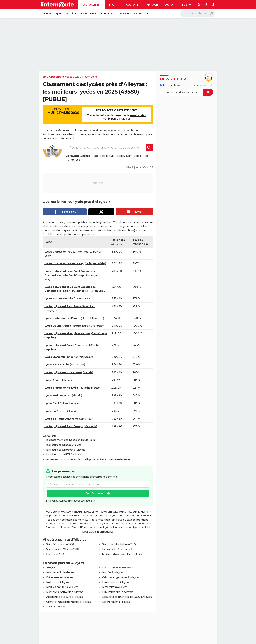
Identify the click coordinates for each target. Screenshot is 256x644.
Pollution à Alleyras (58, 582)
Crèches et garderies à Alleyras (121, 577)
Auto (169, 5)
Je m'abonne (95, 494)
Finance (152, 5)
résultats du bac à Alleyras (66, 445)
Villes (138, 13)
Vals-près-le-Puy (104, 156)
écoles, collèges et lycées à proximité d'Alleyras (102, 459)
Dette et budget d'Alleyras (118, 568)
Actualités (91, 5)
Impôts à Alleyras (113, 572)
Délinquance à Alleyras (60, 577)
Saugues (86, 156)
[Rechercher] (198, 14)
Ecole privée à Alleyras (116, 582)
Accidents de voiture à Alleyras (65, 597)
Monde (124, 13)
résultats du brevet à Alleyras (68, 450)
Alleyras (51, 568)
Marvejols (90, 426)
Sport (113, 5)
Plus (186, 5)
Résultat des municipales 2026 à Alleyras (127, 597)
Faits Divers (88, 13)
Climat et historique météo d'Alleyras (69, 602)
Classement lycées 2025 (64, 77)
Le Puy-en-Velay (95, 263)
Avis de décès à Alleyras (60, 572)
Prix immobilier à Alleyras (118, 592)
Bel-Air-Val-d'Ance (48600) (118, 549)
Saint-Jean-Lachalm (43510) (119, 544)
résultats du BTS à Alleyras (66, 455)
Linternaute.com (171, 85)
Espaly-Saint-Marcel (129, 156)
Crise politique (51, 13)
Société (71, 13)
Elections (63, 111)
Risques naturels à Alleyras (62, 587)
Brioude (74, 403)
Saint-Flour (86, 419)
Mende (88, 372)
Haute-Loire (90, 77)
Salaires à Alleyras (57, 607)
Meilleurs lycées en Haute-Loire (122, 554)
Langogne (51, 310)
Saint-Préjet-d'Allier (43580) (63, 549)
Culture (132, 5)
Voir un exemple (203, 85)
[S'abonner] (187, 92)
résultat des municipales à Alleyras (124, 117)
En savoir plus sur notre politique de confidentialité (70, 501)
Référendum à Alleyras (116, 602)
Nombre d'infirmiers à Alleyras (65, 592)
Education (108, 13)
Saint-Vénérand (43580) (60, 544)
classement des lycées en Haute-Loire (72, 440)
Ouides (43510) (55, 554)
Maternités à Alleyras (115, 587)
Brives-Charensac (93, 318)
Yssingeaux (86, 357)
